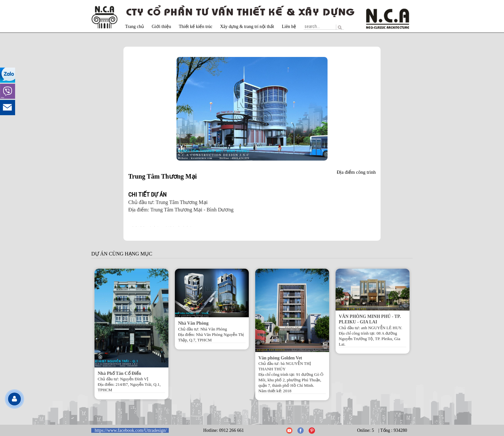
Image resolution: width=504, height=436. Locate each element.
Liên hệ (289, 27)
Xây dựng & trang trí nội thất (247, 27)
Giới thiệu (161, 27)
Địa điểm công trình (356, 172)
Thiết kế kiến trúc (196, 27)
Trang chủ (135, 27)
